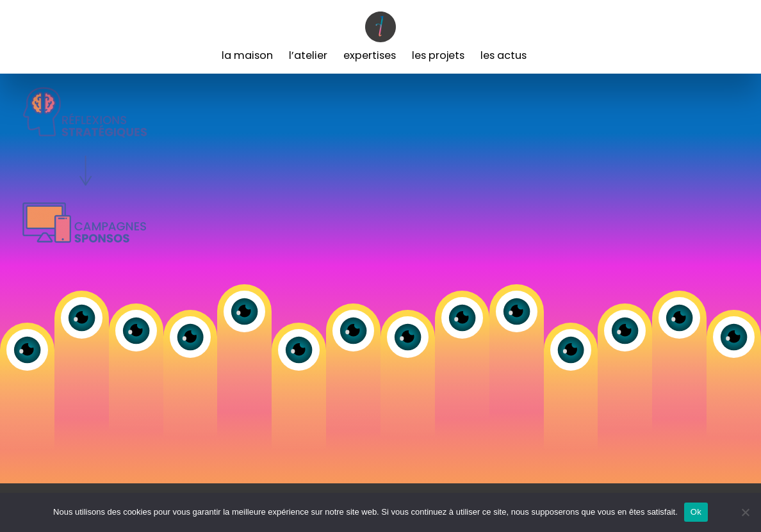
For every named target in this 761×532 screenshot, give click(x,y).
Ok (696, 512)
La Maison (247, 55)
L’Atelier (308, 55)
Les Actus (503, 55)
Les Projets (438, 55)
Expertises (370, 55)
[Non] (745, 512)
